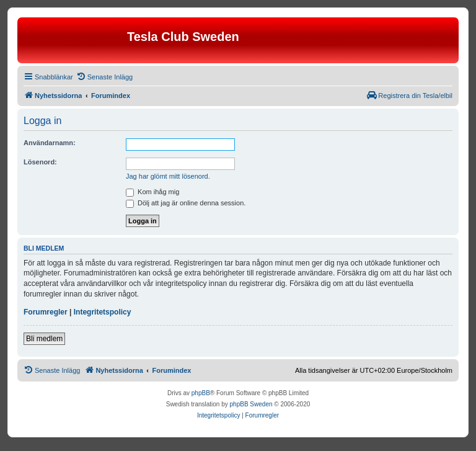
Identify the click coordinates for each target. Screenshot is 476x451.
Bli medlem (44, 339)
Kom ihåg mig (152, 192)
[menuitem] (104, 77)
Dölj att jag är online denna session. (186, 203)
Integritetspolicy (103, 312)
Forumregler (46, 312)
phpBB (201, 393)
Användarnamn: (50, 143)
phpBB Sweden (251, 404)
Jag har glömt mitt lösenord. (168, 176)
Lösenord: (40, 162)
